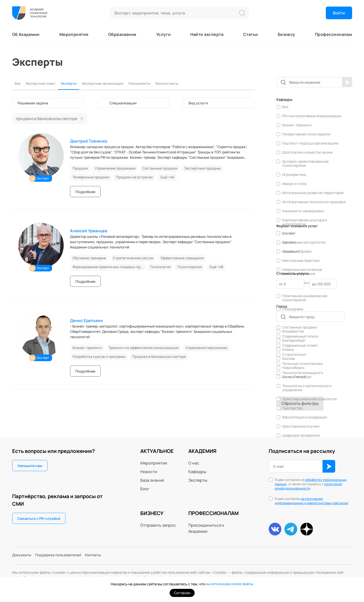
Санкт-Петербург (297, 377)
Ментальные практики (301, 261)
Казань (288, 350)
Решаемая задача (33, 103)
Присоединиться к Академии (206, 528)
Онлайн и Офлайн (297, 251)
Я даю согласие (312, 501)
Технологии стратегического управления (307, 388)
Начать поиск (347, 82)
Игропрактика (294, 175)
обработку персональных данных (311, 482)
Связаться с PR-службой (39, 518)
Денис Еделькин (86, 320)
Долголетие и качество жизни (308, 152)
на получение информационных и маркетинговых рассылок (312, 501)
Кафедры (197, 472)
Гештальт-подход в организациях (311, 143)
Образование (122, 34)
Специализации (123, 103)
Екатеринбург (294, 340)
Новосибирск (293, 368)
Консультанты (192, 84)
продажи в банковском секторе (47, 119)
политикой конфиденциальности (308, 486)
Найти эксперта (207, 34)
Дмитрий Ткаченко (89, 141)
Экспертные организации (117, 84)
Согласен (182, 593)
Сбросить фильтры (300, 403)
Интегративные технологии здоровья (314, 202)
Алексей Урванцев (89, 231)
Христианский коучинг (301, 426)
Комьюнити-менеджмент (303, 211)
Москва (289, 359)
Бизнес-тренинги (297, 125)
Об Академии (26, 34)
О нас (194, 463)
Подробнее (85, 192)
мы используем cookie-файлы (229, 584)
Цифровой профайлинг (302, 435)
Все (18, 84)
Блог (145, 489)
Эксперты (77, 84)
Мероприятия (74, 34)
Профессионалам (334, 34)
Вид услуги (198, 103)
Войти (339, 13)
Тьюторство (292, 408)
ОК (329, 466)
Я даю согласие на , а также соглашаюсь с (311, 484)
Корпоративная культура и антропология (305, 222)
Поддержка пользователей (65, 556)
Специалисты (160, 84)
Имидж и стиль (295, 184)
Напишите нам (30, 466)
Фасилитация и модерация (305, 417)
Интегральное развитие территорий (313, 193)
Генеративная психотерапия (306, 134)
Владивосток (293, 331)
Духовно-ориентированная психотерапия (305, 164)
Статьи (251, 34)
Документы (23, 556)
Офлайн (289, 242)
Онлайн (289, 233)
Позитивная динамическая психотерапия (305, 298)
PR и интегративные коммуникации (312, 116)
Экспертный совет (45, 84)
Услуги (164, 34)
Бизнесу (287, 34)
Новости (149, 472)
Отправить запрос (158, 525)
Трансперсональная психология (310, 399)
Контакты (104, 556)
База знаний (152, 480)
